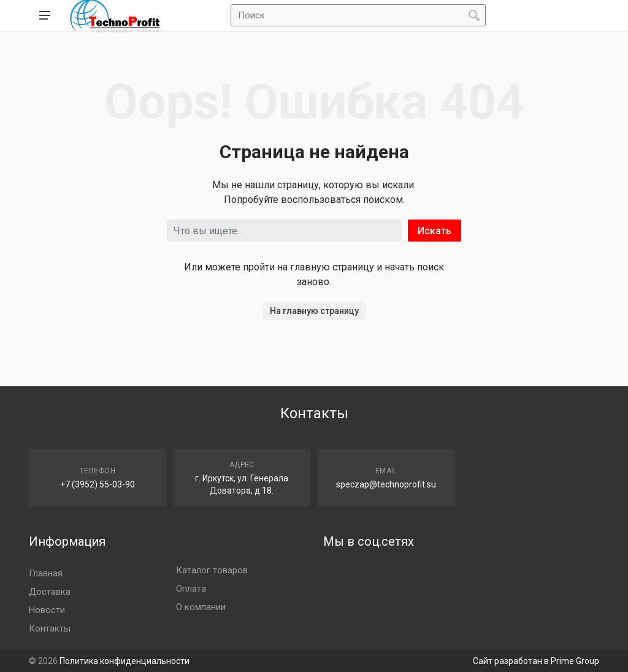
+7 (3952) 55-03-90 (98, 484)
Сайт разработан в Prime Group (536, 661)
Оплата (191, 589)
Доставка (50, 592)
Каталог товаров (212, 570)
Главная (46, 573)
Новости (47, 610)
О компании (201, 607)
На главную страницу (314, 311)
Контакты (50, 628)
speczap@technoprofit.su (386, 484)
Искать (435, 231)
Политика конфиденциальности (124, 661)
